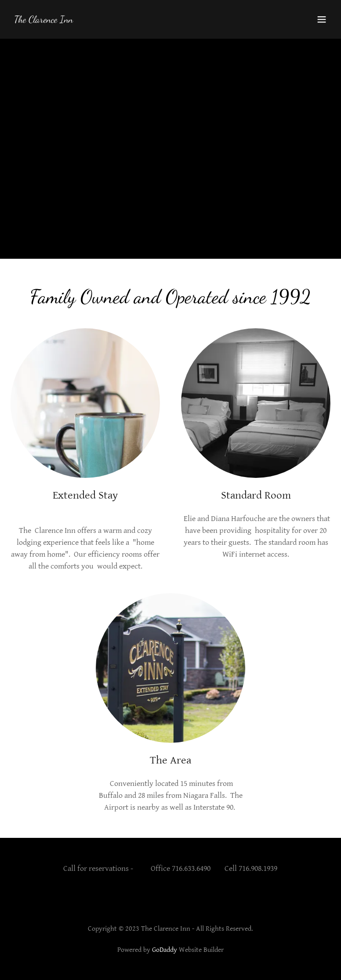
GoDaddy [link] (165, 950)
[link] (44, 20)
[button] (322, 19)
